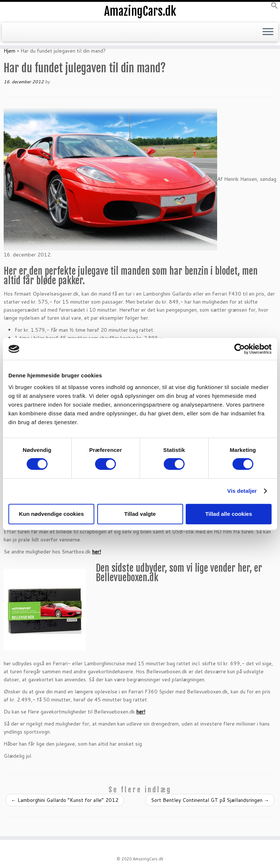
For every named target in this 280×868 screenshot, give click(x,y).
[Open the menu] (268, 32)
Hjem (10, 51)
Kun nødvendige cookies (52, 514)
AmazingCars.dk (140, 11)
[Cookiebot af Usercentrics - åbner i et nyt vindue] (240, 349)
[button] (275, 7)
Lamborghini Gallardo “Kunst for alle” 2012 (65, 800)
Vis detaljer (242, 491)
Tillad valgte (140, 514)
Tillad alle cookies (228, 514)
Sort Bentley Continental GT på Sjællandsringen (210, 800)
